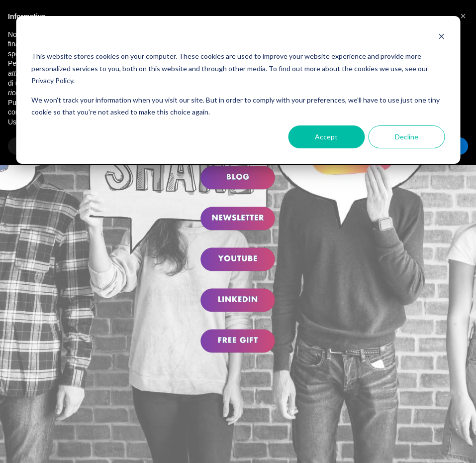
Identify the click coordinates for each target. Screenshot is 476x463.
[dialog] (238, 90)
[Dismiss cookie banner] (441, 38)
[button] (463, 16)
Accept (326, 137)
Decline (407, 137)
